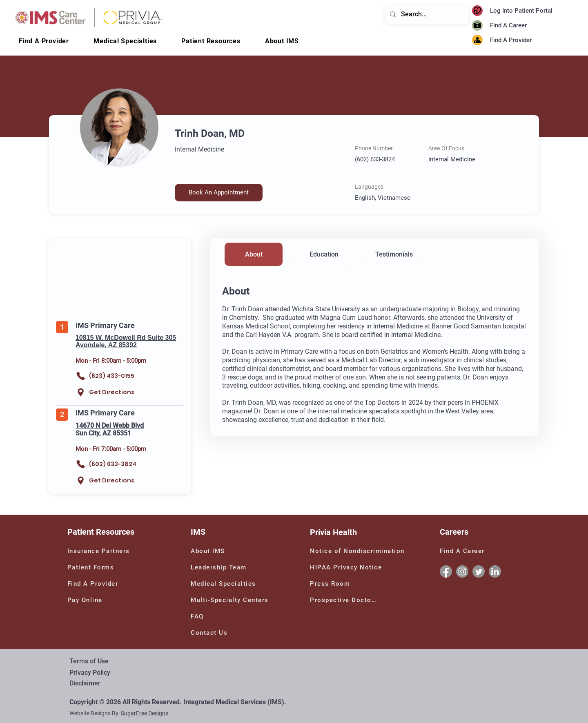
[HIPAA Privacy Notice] (347, 567)
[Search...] (427, 15)
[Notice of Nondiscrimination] (359, 551)
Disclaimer (85, 683)
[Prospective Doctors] (345, 600)
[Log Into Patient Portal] (526, 11)
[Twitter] (479, 571)
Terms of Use (89, 661)
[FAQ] (200, 616)
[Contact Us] (214, 633)
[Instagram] (462, 571)
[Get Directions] (108, 392)
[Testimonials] (394, 254)
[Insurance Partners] (100, 551)
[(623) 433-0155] (113, 376)
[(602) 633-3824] (113, 464)
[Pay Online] (91, 600)
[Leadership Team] (231, 567)
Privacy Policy (90, 673)
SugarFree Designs (145, 713)
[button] (282, 41)
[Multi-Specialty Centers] (232, 600)
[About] (254, 254)
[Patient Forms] (93, 567)
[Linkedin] (495, 571)
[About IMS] (214, 551)
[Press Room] (331, 584)
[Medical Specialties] (226, 584)
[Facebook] (446, 571)
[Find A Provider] (525, 40)
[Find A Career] (511, 26)
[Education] (324, 254)
